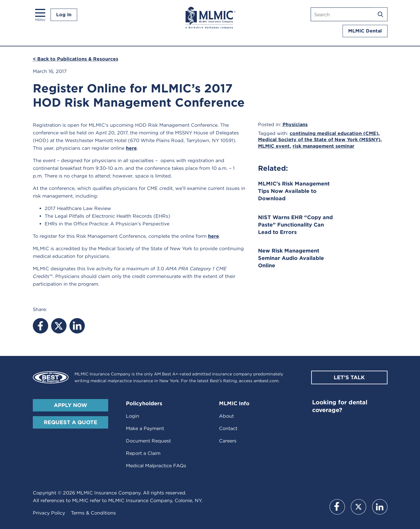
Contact (228, 428)
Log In (64, 15)
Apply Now (70, 405)
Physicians (295, 124)
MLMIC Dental (365, 31)
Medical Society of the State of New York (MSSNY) (319, 140)
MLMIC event (274, 146)
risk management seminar (323, 146)
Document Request (148, 441)
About (226, 416)
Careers (228, 441)
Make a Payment (145, 428)
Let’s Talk (349, 377)
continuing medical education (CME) (334, 133)
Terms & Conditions (93, 513)
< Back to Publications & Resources (76, 59)
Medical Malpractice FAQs (156, 466)
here (131, 148)
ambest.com (266, 381)
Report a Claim (143, 453)
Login (133, 416)
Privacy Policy (49, 513)
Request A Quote (70, 422)
